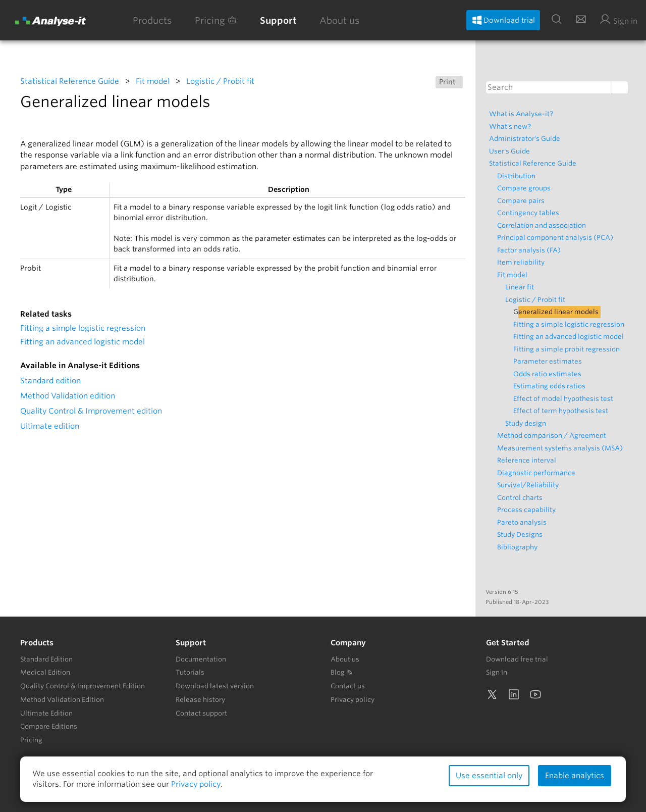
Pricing (216, 20)
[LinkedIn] (514, 695)
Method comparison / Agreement (554, 436)
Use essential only (489, 776)
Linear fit (522, 287)
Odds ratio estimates (550, 374)
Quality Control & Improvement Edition (83, 686)
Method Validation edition (68, 396)
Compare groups (526, 188)
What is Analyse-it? (524, 114)
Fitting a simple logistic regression (83, 328)
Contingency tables (531, 213)
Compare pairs (523, 201)
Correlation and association (544, 225)
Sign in (618, 19)
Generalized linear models (558, 312)
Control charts (522, 498)
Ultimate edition (50, 426)
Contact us (348, 686)
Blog (342, 672)
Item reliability (523, 262)
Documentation (201, 659)
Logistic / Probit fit (220, 81)
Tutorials (190, 672)
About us (339, 20)
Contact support (201, 713)
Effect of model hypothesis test (566, 399)
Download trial (503, 20)
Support (278, 20)
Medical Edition (45, 672)
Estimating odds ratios (552, 386)
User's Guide (512, 151)
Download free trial (517, 659)
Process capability (529, 510)
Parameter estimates (550, 361)
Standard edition (50, 381)
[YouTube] (535, 695)
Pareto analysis (524, 522)
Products (152, 20)
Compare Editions (49, 726)
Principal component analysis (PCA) (558, 238)
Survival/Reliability (530, 485)
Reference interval (529, 460)
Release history (200, 700)
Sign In (497, 672)
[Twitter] (492, 695)
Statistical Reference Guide (70, 81)
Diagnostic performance (539, 473)
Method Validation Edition (62, 700)
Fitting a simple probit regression (569, 349)
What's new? (513, 126)
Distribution (519, 176)
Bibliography (520, 547)
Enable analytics (575, 776)
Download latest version (215, 686)
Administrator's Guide (527, 139)
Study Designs (522, 535)
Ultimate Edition (46, 713)
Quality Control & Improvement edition (91, 411)
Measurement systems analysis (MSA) (562, 448)
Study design (528, 423)
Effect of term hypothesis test (563, 411)
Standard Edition (46, 659)
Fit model (153, 81)
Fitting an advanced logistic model (83, 342)
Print (449, 82)
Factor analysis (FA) (531, 250)
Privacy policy (353, 700)
